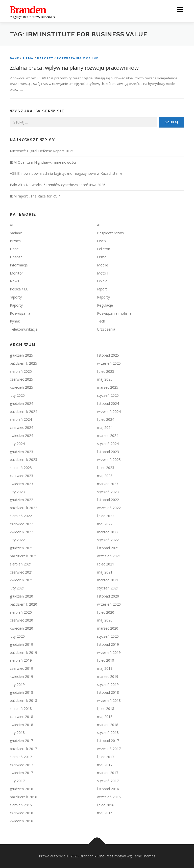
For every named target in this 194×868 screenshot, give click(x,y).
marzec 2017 (108, 773)
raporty (16, 297)
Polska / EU (19, 289)
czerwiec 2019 (21, 668)
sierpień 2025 (21, 371)
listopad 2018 (108, 692)
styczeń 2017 (108, 781)
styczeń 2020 (108, 636)
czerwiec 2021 (21, 572)
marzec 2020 (108, 628)
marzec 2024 (108, 436)
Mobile (103, 265)
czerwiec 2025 (21, 379)
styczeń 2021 (108, 588)
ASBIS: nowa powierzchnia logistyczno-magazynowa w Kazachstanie (66, 173)
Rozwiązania (20, 313)
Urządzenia (106, 329)
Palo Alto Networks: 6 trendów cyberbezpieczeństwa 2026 (58, 185)
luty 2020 (17, 636)
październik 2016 (23, 797)
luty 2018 (17, 733)
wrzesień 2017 (109, 749)
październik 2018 (23, 700)
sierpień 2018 (21, 709)
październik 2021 (23, 556)
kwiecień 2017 (21, 773)
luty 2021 (17, 588)
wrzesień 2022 (109, 508)
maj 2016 (105, 813)
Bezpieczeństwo (111, 233)
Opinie (102, 281)
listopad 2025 (108, 355)
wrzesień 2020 (109, 604)
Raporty (45, 58)
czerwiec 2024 (21, 427)
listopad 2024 (108, 403)
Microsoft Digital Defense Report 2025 (42, 151)
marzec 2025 (108, 387)
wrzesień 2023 (109, 460)
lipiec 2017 (106, 757)
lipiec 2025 (106, 371)
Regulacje (105, 305)
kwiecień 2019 (21, 676)
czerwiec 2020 (21, 620)
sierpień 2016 (21, 805)
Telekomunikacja (24, 329)
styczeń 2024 (108, 444)
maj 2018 (105, 717)
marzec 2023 (108, 484)
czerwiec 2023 (21, 476)
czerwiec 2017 (21, 765)
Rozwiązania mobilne (77, 58)
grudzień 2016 (21, 789)
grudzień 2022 (21, 500)
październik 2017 (23, 749)
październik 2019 (23, 652)
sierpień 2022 (21, 516)
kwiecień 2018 (21, 725)
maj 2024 (105, 427)
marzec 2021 (108, 580)
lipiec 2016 (106, 805)
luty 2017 (17, 781)
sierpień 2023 (21, 468)
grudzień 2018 (21, 692)
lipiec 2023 (106, 468)
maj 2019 (105, 668)
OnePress (105, 856)
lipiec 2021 (106, 564)
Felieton (104, 249)
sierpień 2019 (21, 660)
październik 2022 (23, 508)
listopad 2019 (108, 644)
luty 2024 (17, 444)
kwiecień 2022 (21, 532)
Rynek (15, 321)
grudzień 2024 (21, 403)
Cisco (101, 241)
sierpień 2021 (21, 564)
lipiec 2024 (106, 419)
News (15, 281)
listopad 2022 (108, 500)
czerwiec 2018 (21, 717)
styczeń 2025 (108, 395)
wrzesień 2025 (109, 363)
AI (11, 225)
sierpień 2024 (21, 419)
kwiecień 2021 (21, 580)
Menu (180, 9)
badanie (16, 233)
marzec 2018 (108, 725)
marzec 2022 (108, 532)
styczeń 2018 (108, 733)
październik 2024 (23, 412)
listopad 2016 (108, 789)
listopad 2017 (108, 741)
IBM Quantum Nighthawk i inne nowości (43, 162)
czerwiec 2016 (21, 813)
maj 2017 (105, 765)
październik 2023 (23, 460)
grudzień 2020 (21, 596)
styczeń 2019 (108, 685)
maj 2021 (105, 572)
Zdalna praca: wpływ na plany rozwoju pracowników (74, 67)
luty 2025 (17, 395)
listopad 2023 (108, 452)
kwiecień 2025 (21, 387)
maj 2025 (105, 379)
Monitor (16, 273)
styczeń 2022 (108, 540)
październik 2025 (23, 363)
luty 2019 (17, 685)
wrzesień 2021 (109, 556)
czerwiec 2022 (21, 524)
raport (102, 289)
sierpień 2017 (21, 757)
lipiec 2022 (106, 516)
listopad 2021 (108, 548)
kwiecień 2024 (21, 436)
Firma (28, 58)
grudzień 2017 (21, 741)
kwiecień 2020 (21, 628)
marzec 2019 (108, 676)
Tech (101, 321)
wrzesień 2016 (109, 797)
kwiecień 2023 (21, 484)
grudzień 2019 (21, 644)
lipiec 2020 (106, 612)
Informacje (19, 265)
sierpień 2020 (21, 612)
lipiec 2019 (106, 660)
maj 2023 (105, 476)
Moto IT (104, 273)
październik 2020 (23, 604)
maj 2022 (105, 524)
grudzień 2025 (21, 355)
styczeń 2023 (108, 492)
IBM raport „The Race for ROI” (35, 196)
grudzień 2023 (21, 452)
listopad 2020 (108, 596)
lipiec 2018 (106, 709)
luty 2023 (17, 492)
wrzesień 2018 (109, 700)
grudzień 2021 (21, 548)
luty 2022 (17, 540)
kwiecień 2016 (21, 821)
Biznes (15, 241)
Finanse (16, 257)
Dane (14, 58)
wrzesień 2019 (109, 652)
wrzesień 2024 (109, 412)
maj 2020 (105, 620)
